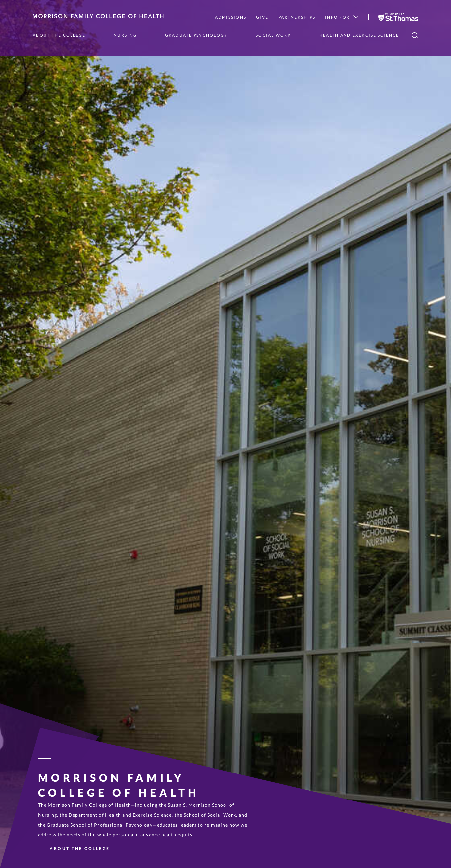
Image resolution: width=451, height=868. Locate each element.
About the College (59, 35)
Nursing (125, 35)
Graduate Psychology (196, 35)
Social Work (273, 35)
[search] (415, 35)
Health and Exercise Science (359, 35)
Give (262, 17)
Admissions (231, 17)
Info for (342, 17)
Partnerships (297, 17)
